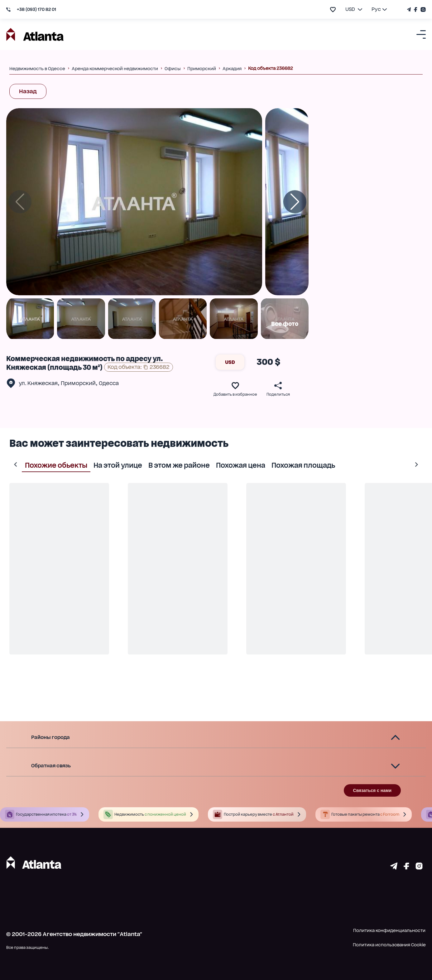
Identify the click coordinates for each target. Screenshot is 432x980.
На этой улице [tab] (105, 465)
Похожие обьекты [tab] (44, 465)
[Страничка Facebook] (416, 10)
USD (230, 362)
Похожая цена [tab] (228, 465)
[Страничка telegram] (394, 867)
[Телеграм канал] (410, 10)
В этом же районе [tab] (167, 465)
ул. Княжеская (38, 383)
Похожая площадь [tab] (291, 465)
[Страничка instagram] (419, 867)
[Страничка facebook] (406, 867)
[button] (216, 738)
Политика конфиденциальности (389, 930)
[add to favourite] (333, 10)
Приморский (78, 383)
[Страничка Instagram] (422, 10)
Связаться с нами (372, 790)
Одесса (109, 383)
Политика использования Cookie (389, 945)
